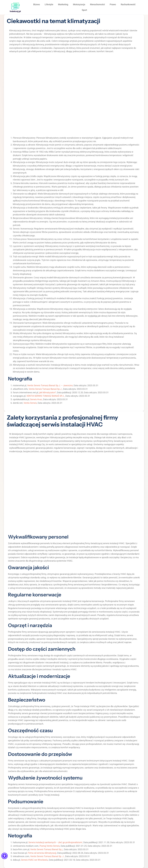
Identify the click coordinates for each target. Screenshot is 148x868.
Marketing (63, 4)
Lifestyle (49, 4)
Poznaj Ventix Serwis (50, 846)
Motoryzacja (79, 4)
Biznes (37, 4)
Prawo (113, 4)
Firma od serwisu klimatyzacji (42, 853)
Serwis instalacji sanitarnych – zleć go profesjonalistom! (55, 842)
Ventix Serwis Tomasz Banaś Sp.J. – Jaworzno (50, 385)
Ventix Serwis (30, 403)
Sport (84, 10)
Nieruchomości (97, 4)
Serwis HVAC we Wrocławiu (34, 860)
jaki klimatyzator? (48, 392)
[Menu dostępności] (4, 856)
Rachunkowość (128, 4)
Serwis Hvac (36, 399)
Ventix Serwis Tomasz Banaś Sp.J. (45, 389)
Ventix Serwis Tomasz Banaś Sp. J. (47, 856)
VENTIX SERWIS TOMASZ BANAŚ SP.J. (45, 396)
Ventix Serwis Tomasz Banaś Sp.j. (47, 849)
